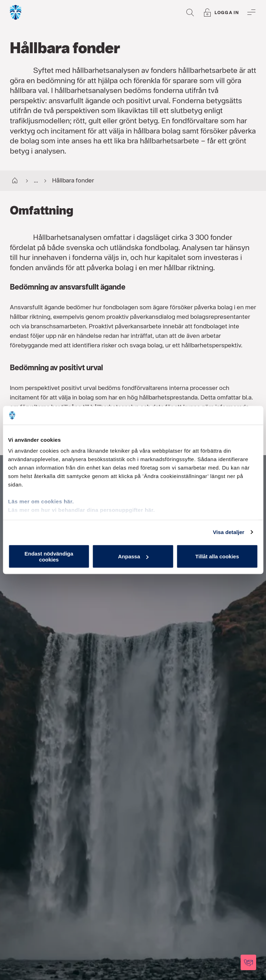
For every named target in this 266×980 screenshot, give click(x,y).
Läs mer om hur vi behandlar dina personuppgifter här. (82, 510)
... (30, 181)
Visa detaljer (228, 532)
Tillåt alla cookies (217, 556)
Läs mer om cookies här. (41, 501)
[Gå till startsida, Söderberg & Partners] (16, 12)
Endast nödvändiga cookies (49, 556)
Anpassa (133, 556)
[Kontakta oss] (248, 962)
